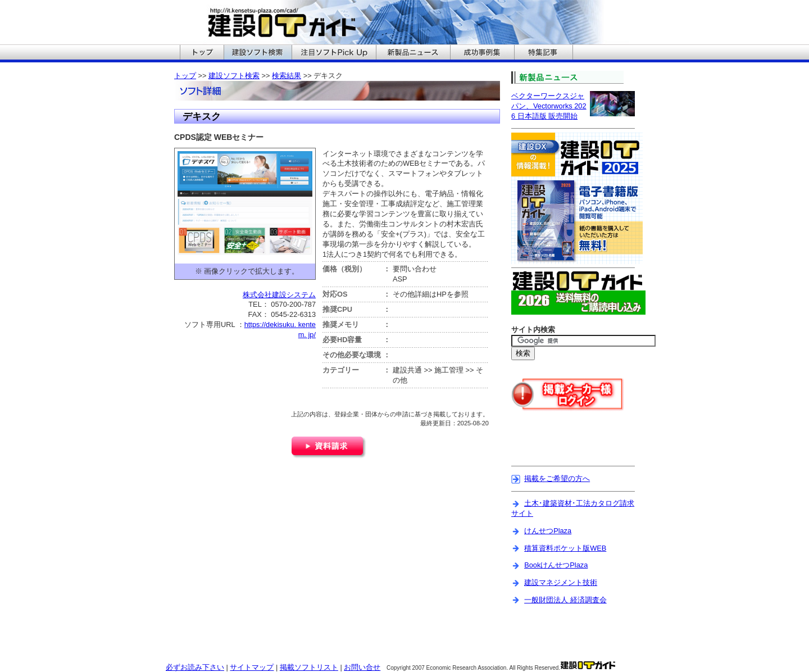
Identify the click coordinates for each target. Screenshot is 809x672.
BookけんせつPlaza (556, 565)
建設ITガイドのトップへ (202, 53)
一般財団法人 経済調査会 (565, 600)
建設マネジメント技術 (561, 582)
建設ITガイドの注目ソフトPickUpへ (334, 53)
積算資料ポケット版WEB (565, 548)
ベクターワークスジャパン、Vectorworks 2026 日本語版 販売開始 (549, 106)
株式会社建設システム (279, 295)
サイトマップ (252, 667)
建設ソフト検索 (234, 76)
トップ (185, 76)
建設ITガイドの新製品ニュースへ (413, 53)
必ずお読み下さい (195, 667)
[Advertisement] (577, 446)
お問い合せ (362, 667)
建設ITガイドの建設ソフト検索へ (258, 53)
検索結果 (287, 76)
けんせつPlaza (548, 531)
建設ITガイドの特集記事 (544, 53)
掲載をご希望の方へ (557, 478)
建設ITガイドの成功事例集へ (482, 53)
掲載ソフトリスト (309, 667)
